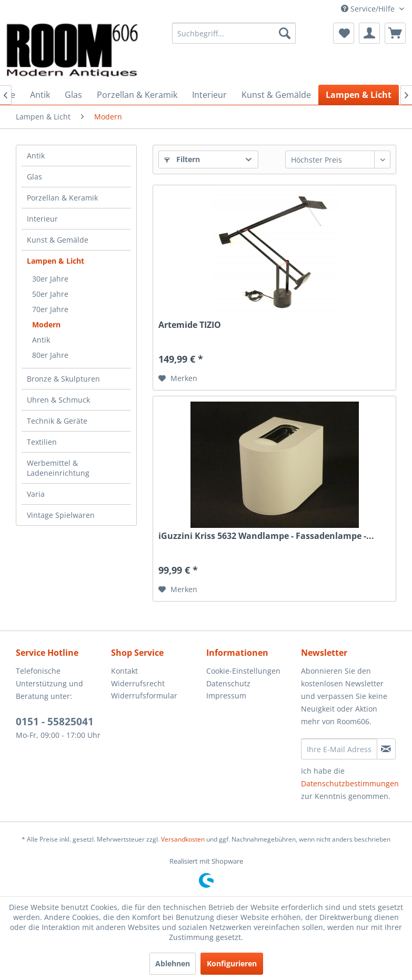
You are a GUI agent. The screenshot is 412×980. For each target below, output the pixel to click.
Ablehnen (173, 963)
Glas (34, 177)
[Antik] (40, 95)
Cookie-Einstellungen (243, 671)
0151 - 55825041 (55, 722)
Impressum (226, 696)
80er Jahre (50, 355)
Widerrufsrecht (138, 683)
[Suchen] (285, 33)
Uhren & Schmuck (58, 400)
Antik (36, 156)
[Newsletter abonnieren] (386, 749)
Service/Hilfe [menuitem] (369, 9)
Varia (36, 494)
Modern (46, 324)
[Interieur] (209, 95)
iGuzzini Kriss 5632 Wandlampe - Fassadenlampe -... (266, 536)
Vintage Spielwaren (61, 515)
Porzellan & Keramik (62, 198)
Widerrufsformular (144, 696)
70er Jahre (50, 309)
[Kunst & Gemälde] (276, 95)
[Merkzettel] (344, 33)
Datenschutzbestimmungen (350, 783)
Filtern (182, 159)
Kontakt (124, 671)
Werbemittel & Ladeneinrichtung (58, 468)
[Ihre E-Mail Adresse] (339, 749)
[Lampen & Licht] (359, 95)
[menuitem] (234, 33)
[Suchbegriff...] (234, 33)
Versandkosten (183, 839)
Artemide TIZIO (190, 325)
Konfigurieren (232, 963)
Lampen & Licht (56, 261)
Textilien (42, 442)
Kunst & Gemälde (58, 240)
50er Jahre (50, 294)
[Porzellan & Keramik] (137, 95)
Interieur (42, 219)
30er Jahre (50, 279)
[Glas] (73, 95)
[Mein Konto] (369, 33)
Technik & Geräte (57, 421)
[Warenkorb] (395, 33)
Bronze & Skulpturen (63, 379)
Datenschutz (228, 683)
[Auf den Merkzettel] (178, 378)
